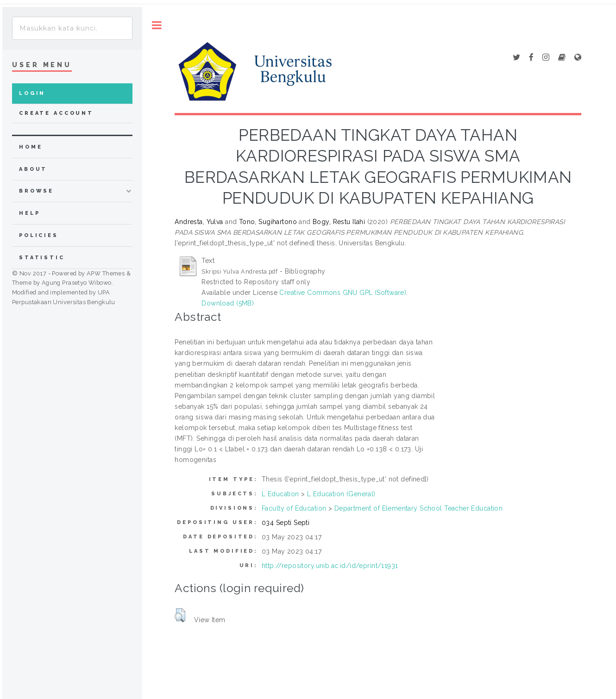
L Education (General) (341, 494)
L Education (280, 494)
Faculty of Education (294, 508)
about (33, 169)
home (31, 147)
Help (29, 213)
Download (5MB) (228, 303)
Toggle (157, 25)
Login (32, 93)
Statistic (42, 258)
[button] (180, 615)
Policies (39, 235)
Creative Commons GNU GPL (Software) (343, 293)
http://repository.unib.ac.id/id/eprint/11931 (330, 566)
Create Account (56, 113)
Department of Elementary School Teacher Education (419, 508)
